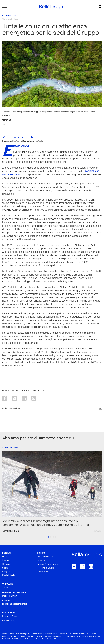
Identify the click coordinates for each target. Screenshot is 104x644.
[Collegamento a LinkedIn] (91, 566)
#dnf (4, 125)
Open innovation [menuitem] (45, 557)
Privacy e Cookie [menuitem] (10, 616)
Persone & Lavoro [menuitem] (46, 568)
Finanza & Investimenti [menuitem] (48, 564)
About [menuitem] (5, 588)
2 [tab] (51, 537)
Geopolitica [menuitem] (42, 572)
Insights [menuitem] (6, 572)
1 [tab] (48, 537)
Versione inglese (10, 19)
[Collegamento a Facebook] (74, 566)
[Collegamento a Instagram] (82, 566)
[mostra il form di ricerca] (100, 7)
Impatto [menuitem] (41, 560)
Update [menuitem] (6, 557)
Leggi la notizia (10, 531)
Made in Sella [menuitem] (9, 575)
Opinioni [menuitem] (6, 564)
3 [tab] (53, 537)
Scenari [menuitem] (6, 568)
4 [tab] (56, 537)
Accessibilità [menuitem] (8, 620)
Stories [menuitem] (6, 560)
